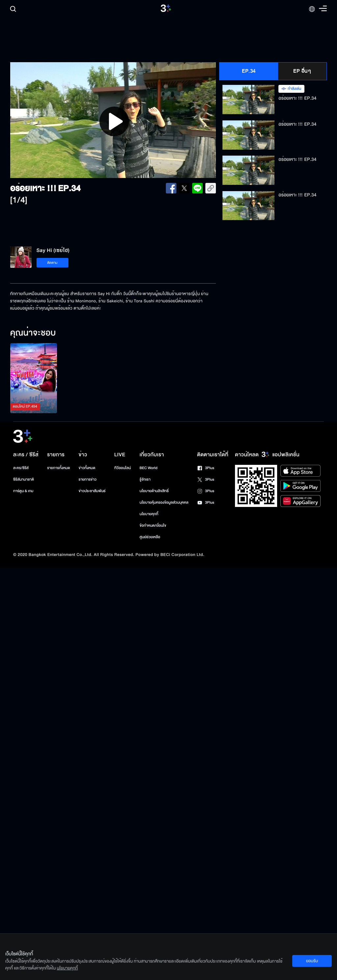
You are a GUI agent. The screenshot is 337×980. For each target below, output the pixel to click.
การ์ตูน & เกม (23, 491)
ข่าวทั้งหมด (87, 468)
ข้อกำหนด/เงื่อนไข (153, 526)
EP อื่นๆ (302, 71)
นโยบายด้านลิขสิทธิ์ (154, 491)
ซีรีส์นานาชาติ (24, 479)
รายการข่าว (88, 479)
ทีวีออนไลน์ (122, 468)
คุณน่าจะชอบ (33, 333)
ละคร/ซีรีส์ (21, 468)
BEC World (148, 468)
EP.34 (249, 71)
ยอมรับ (312, 961)
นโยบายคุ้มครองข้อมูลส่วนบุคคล (164, 503)
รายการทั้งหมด (58, 468)
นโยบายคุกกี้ (149, 514)
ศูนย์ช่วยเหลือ (150, 537)
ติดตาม (52, 263)
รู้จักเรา (145, 479)
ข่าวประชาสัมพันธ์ (92, 491)
